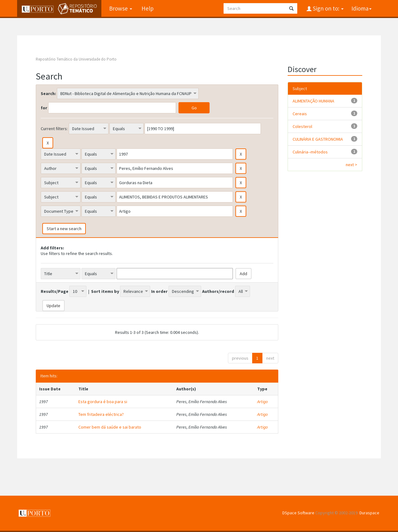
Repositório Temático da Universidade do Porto (76, 59)
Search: (48, 93)
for (44, 108)
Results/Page (55, 291)
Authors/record (218, 291)
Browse (121, 8)
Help (148, 8)
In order (159, 291)
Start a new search (64, 229)
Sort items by (105, 291)
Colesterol (302, 126)
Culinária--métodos (310, 152)
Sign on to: (328, 8)
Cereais (300, 114)
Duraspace (369, 513)
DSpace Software (298, 513)
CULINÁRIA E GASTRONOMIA (318, 139)
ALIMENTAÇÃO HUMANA (313, 101)
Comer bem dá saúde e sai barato (110, 427)
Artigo (262, 402)
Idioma (361, 8)
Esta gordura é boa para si (103, 402)
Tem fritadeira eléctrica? (101, 414)
